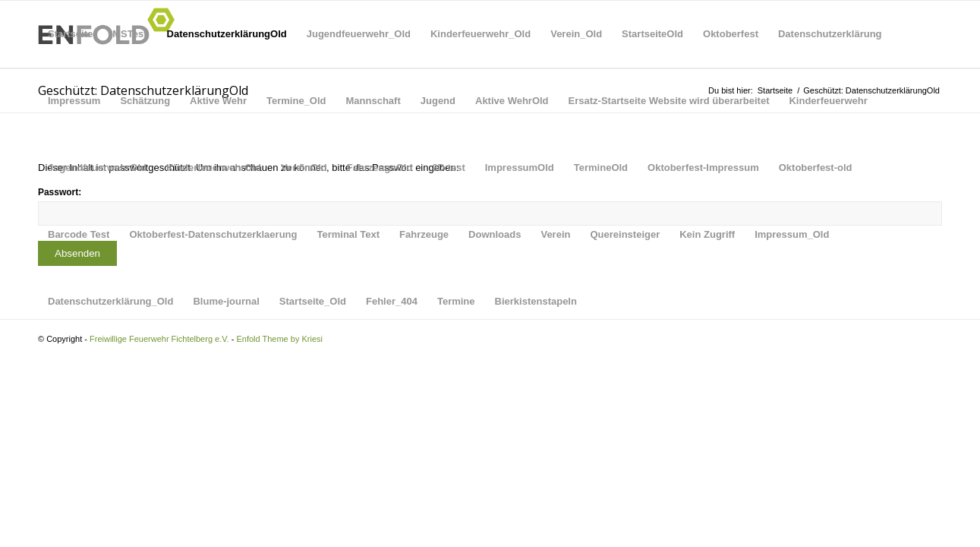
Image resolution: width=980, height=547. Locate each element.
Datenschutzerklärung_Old (110, 301)
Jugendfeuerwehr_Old (359, 34)
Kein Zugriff (707, 234)
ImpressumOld (520, 168)
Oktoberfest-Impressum (703, 168)
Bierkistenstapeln (536, 301)
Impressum (74, 101)
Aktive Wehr (218, 101)
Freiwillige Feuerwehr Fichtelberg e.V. (159, 339)
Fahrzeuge (424, 234)
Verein (555, 234)
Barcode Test (79, 234)
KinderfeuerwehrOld (214, 168)
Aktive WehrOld (512, 101)
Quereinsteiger (625, 234)
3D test (448, 168)
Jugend (438, 101)
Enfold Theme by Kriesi (279, 339)
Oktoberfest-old (816, 168)
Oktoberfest (731, 34)
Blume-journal (226, 301)
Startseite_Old (313, 301)
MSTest (129, 34)
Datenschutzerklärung (830, 34)
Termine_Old (296, 101)
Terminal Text (348, 234)
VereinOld (304, 168)
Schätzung (145, 101)
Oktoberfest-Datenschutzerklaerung (213, 234)
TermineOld (601, 168)
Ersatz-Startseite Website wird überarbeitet (669, 101)
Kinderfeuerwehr (828, 101)
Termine (456, 301)
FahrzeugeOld (380, 168)
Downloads (495, 234)
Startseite (70, 34)
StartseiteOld (652, 34)
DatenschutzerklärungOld (227, 34)
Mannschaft (373, 101)
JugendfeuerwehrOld (97, 168)
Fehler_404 (392, 301)
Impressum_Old (792, 234)
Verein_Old (576, 34)
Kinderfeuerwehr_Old (481, 34)
